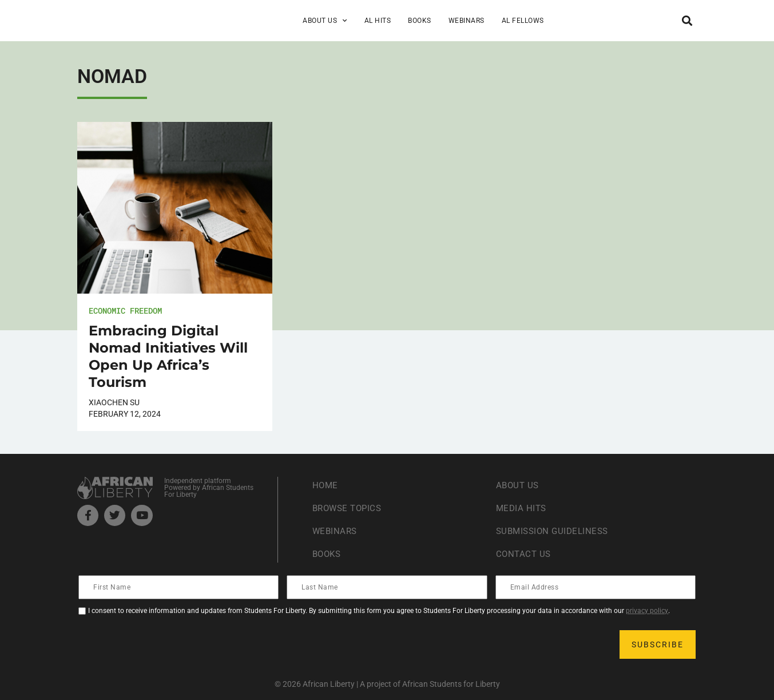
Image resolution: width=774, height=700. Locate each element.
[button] (687, 20)
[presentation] (166, 644)
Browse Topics (350, 508)
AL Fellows (523, 21)
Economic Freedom (125, 311)
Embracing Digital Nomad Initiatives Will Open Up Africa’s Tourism (168, 356)
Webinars (467, 21)
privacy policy (647, 611)
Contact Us (525, 554)
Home (326, 485)
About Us (325, 21)
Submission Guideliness (555, 531)
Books (420, 21)
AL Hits (378, 21)
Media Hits (522, 508)
